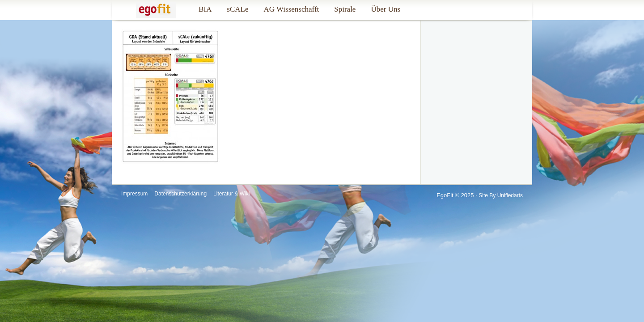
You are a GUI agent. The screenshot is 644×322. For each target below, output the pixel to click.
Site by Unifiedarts (501, 195)
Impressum (134, 194)
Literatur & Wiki (231, 194)
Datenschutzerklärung (180, 194)
